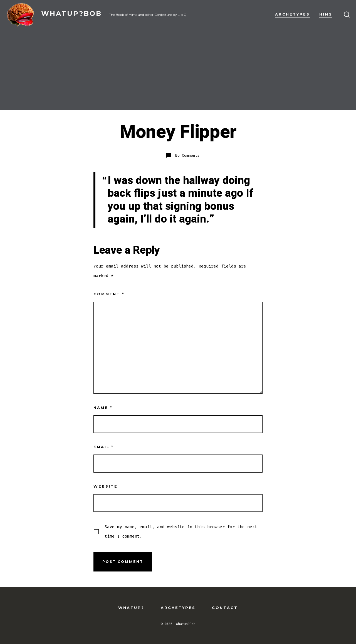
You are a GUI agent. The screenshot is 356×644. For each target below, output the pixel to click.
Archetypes (292, 14)
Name (103, 408)
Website (106, 486)
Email (104, 447)
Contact (225, 608)
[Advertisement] (178, 71)
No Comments (187, 155)
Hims (326, 14)
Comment (109, 294)
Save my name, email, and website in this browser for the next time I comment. (181, 531)
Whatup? (131, 608)
